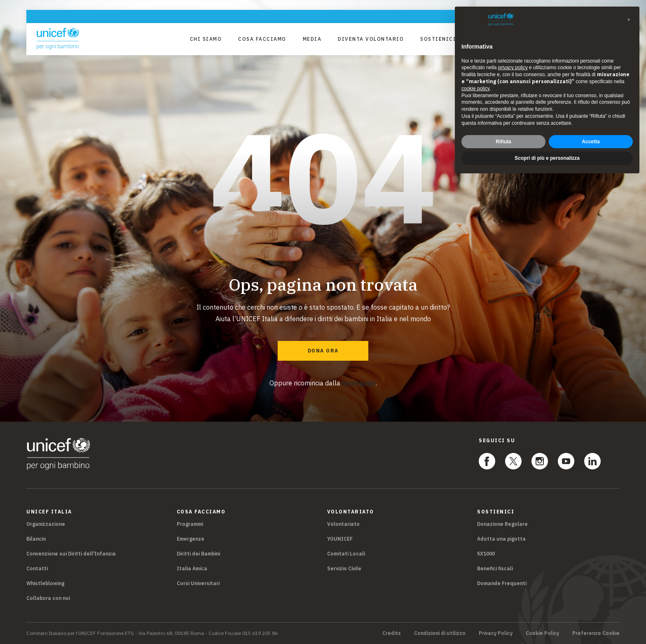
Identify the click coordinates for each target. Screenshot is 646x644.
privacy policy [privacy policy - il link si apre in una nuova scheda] (513, 68)
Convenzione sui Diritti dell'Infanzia (71, 554)
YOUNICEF (340, 539)
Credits (392, 633)
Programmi (190, 524)
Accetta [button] (591, 142)
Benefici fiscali (495, 568)
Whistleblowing (45, 583)
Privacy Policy (496, 633)
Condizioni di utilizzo (440, 633)
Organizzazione (46, 524)
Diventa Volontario (371, 39)
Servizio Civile (344, 568)
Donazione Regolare (502, 524)
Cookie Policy (542, 633)
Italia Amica (192, 568)
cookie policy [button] (476, 89)
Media (312, 39)
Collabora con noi (48, 598)
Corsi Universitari (198, 583)
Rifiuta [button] (503, 142)
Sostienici (438, 39)
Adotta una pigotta (501, 539)
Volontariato (343, 524)
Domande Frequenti (502, 583)
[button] (629, 20)
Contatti (37, 568)
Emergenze (191, 539)
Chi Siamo (206, 39)
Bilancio (36, 539)
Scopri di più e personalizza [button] (547, 158)
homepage (359, 383)
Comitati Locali (346, 554)
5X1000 (486, 554)
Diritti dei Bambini (198, 554)
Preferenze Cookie (596, 633)
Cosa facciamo (262, 39)
